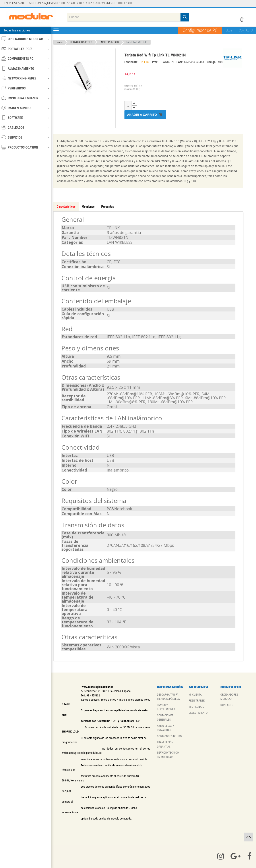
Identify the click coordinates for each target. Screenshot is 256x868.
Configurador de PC (200, 30)
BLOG (229, 30)
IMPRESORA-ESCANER (25, 98)
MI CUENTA (195, 695)
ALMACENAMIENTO (25, 69)
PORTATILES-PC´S (25, 49)
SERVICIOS (25, 137)
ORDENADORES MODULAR (25, 39)
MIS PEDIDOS (196, 707)
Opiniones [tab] (88, 207)
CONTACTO (246, 30)
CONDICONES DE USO (169, 736)
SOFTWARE (25, 118)
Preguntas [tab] (108, 207)
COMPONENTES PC (25, 59)
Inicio (60, 42)
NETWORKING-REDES (25, 78)
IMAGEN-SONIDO (25, 108)
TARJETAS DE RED (109, 42)
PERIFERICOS (25, 88)
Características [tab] (66, 207)
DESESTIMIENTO (198, 713)
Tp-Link (145, 62)
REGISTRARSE (197, 701)
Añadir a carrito (145, 115)
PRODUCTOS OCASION (25, 147)
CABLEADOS (25, 128)
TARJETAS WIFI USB (137, 42)
